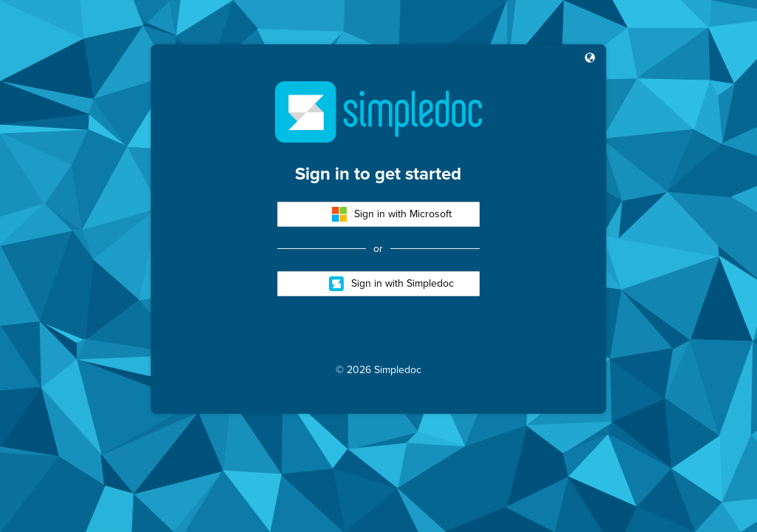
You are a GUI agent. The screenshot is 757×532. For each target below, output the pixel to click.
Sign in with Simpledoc (391, 284)
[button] (590, 59)
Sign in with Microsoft (392, 214)
